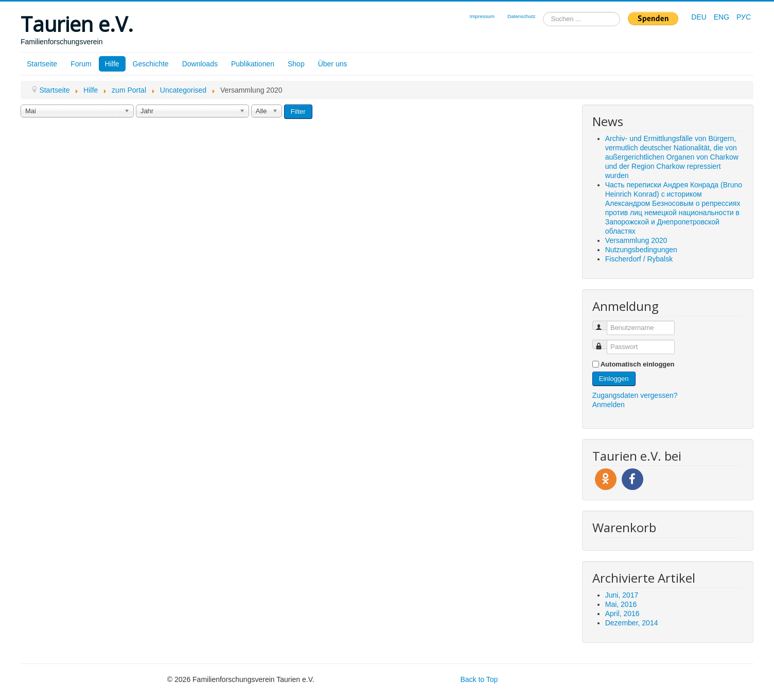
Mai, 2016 (621, 604)
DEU (700, 17)
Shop (296, 64)
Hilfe (112, 64)
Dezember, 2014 (632, 623)
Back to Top (479, 679)
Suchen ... (543, 12)
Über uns (333, 64)
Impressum (482, 16)
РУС (744, 17)
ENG (723, 17)
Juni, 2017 (622, 595)
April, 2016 (622, 614)
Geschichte (151, 64)
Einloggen (614, 379)
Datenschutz (521, 16)
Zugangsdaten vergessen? (635, 395)
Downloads (200, 64)
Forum (81, 64)
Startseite (42, 64)
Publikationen (253, 64)
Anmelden (609, 405)
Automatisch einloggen (638, 364)
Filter (298, 111)
